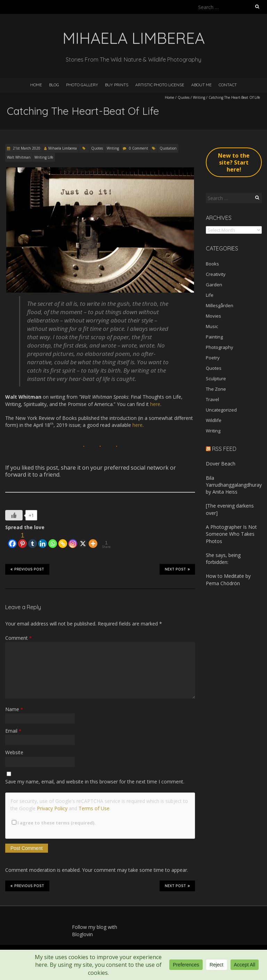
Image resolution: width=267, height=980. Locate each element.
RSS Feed (224, 449)
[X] (83, 540)
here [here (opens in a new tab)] (155, 404)
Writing (199, 97)
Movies (213, 316)
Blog (54, 85)
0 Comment (139, 148)
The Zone (216, 389)
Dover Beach (221, 464)
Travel (212, 399)
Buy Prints (117, 85)
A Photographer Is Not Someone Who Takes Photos (231, 534)
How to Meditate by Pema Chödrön (228, 579)
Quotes (184, 97)
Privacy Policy (52, 808)
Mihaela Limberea (63, 148)
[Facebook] (12, 540)
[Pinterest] (22, 540)
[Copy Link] (63, 540)
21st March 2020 (26, 148)
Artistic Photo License (160, 85)
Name (14, 709)
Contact (228, 85)
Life (210, 295)
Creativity (216, 274)
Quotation (168, 148)
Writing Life (44, 157)
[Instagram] (73, 540)
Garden (214, 285)
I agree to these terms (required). (54, 823)
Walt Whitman (19, 157)
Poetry (213, 358)
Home (36, 85)
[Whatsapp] (53, 540)
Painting (214, 337)
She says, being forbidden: (223, 559)
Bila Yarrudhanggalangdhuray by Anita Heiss (234, 485)
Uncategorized (221, 410)
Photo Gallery (82, 85)
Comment (18, 638)
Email (13, 731)
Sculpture (216, 379)
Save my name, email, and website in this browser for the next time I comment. (95, 782)
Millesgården (220, 305)
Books (212, 264)
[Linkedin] (43, 540)
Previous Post (27, 569)
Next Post (177, 569)
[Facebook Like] (6, 537)
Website (14, 752)
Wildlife (214, 420)
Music (212, 326)
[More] (93, 540)
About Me (201, 85)
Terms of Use (94, 808)
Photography (220, 347)
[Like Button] (14, 515)
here (137, 425)
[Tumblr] (33, 540)
